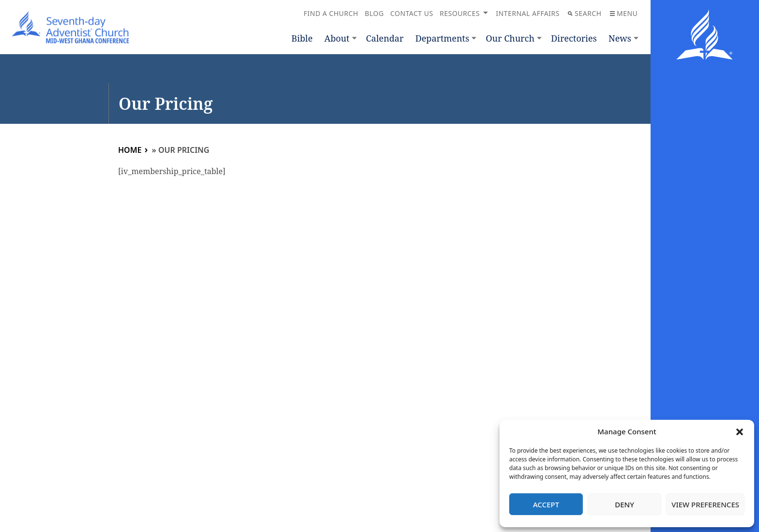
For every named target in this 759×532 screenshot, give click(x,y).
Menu (624, 13)
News (620, 38)
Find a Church (331, 13)
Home (130, 150)
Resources (460, 13)
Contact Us (412, 13)
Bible (302, 38)
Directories (574, 38)
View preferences (705, 504)
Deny (624, 504)
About (337, 38)
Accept (546, 504)
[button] (740, 432)
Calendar (385, 38)
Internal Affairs (528, 13)
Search (584, 13)
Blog (374, 13)
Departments (442, 38)
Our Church (510, 38)
